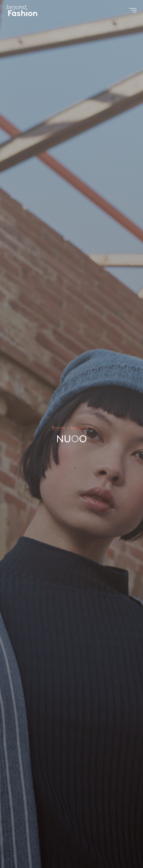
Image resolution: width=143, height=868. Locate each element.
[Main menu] (133, 10)
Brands (58, 427)
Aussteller (80, 427)
